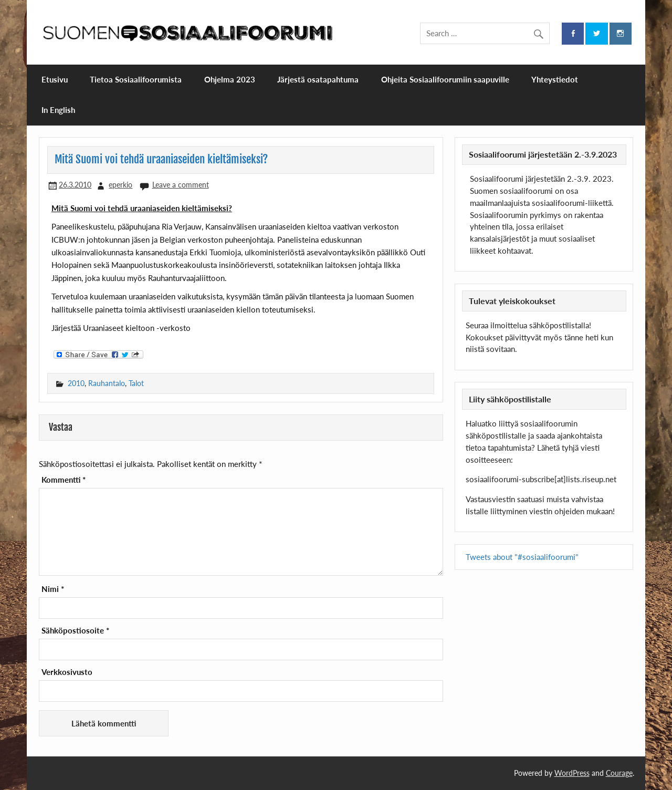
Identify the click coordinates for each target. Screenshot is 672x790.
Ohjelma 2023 (230, 79)
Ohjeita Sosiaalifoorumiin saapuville (445, 79)
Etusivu (55, 79)
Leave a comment (181, 185)
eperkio (120, 185)
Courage (619, 773)
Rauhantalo (107, 383)
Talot (136, 383)
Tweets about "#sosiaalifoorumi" (522, 557)
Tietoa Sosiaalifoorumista (136, 79)
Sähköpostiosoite (75, 631)
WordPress (572, 773)
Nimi (53, 589)
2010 (76, 383)
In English (58, 110)
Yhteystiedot (555, 79)
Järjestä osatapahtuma (318, 79)
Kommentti (64, 480)
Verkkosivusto (67, 672)
